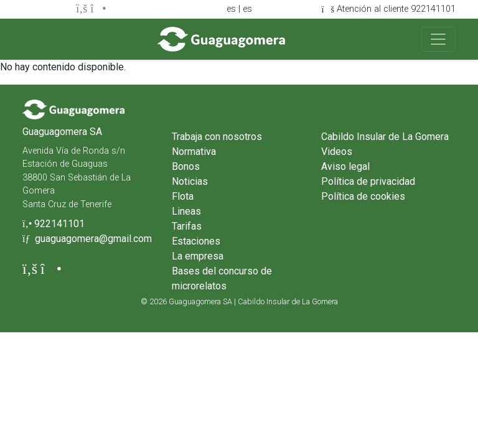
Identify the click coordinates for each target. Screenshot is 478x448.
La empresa (198, 256)
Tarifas (187, 226)
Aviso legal (345, 166)
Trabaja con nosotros (217, 137)
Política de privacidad (368, 181)
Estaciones (196, 241)
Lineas (186, 211)
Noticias (190, 181)
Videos (337, 152)
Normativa (194, 152)
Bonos (186, 166)
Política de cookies (363, 196)
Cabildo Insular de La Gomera (385, 137)
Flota (183, 196)
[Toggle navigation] (438, 39)
